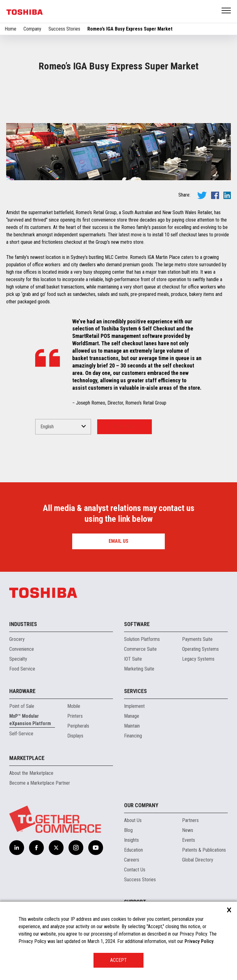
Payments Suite (197, 639)
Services (135, 691)
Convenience (22, 649)
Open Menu (227, 11)
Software (137, 624)
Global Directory (198, 860)
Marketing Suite (139, 669)
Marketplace (27, 758)
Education (133, 850)
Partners (190, 820)
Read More (125, 427)
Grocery (17, 639)
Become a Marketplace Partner (40, 783)
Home (10, 29)
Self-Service (21, 734)
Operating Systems (200, 649)
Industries (23, 624)
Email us (118, 541)
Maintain (132, 726)
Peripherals (78, 726)
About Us (133, 820)
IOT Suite (133, 659)
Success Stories (64, 29)
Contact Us (135, 870)
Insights (131, 840)
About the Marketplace (31, 773)
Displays (75, 736)
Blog (128, 830)
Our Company (141, 805)
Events (189, 840)
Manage (132, 716)
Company (32, 29)
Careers (132, 860)
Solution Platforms (142, 639)
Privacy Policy (199, 941)
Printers (75, 716)
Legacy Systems (198, 659)
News (188, 830)
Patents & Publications (204, 850)
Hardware (22, 691)
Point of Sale (22, 706)
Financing (133, 736)
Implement (134, 706)
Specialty (18, 659)
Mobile (74, 706)
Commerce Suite (140, 649)
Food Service (22, 669)
